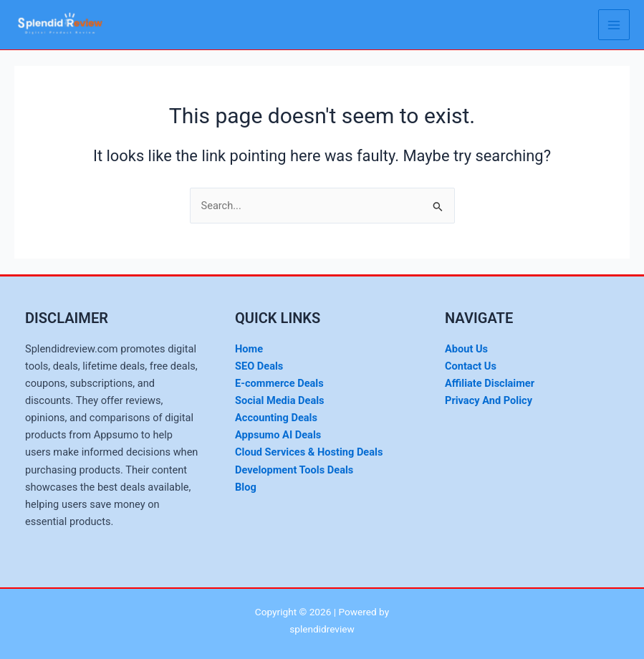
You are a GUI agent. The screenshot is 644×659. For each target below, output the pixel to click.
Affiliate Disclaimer (490, 383)
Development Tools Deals (294, 470)
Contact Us (471, 366)
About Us (466, 349)
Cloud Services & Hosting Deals (309, 452)
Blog (246, 487)
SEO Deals (259, 366)
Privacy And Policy (489, 400)
